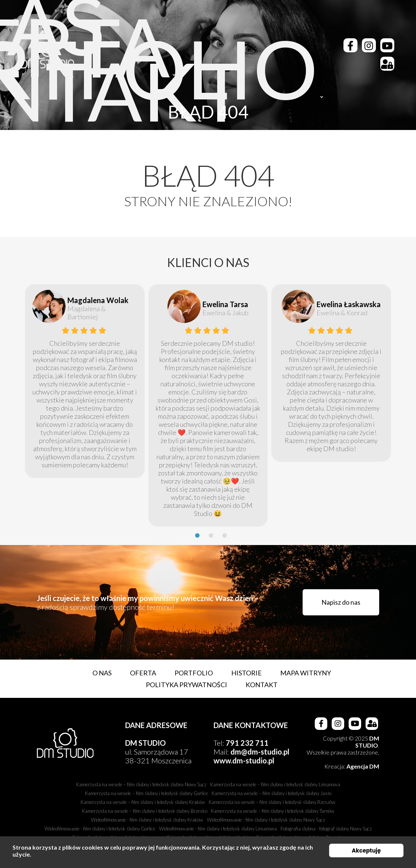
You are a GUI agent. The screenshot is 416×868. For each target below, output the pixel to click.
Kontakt (262, 685)
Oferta (143, 673)
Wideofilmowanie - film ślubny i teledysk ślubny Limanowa (218, 829)
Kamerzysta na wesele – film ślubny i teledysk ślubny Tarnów (273, 811)
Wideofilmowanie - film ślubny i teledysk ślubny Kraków (147, 820)
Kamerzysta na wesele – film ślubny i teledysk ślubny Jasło (272, 793)
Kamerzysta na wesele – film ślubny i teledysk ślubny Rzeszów (272, 802)
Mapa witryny (306, 673)
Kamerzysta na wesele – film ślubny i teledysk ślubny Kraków (143, 802)
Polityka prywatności (186, 685)
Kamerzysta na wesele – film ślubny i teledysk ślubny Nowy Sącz (141, 784)
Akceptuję (366, 851)
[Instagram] (369, 45)
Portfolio (194, 673)
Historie (246, 673)
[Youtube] (387, 45)
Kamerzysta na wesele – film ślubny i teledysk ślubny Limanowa (275, 784)
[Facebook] (350, 45)
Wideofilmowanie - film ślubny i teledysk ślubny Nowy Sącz (266, 820)
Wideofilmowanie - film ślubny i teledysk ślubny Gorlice (100, 829)
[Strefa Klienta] (387, 64)
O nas (102, 673)
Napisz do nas (341, 602)
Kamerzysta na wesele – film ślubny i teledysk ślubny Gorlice (147, 793)
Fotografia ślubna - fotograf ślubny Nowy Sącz (326, 829)
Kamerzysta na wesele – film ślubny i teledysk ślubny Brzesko (145, 811)
